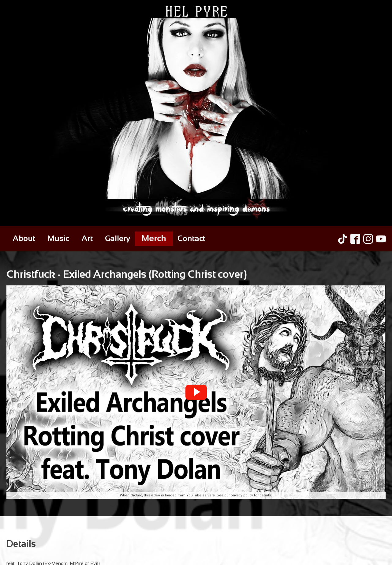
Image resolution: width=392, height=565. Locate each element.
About (24, 238)
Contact (191, 238)
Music (58, 238)
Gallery (118, 238)
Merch (154, 238)
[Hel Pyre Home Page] (196, 113)
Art (87, 238)
